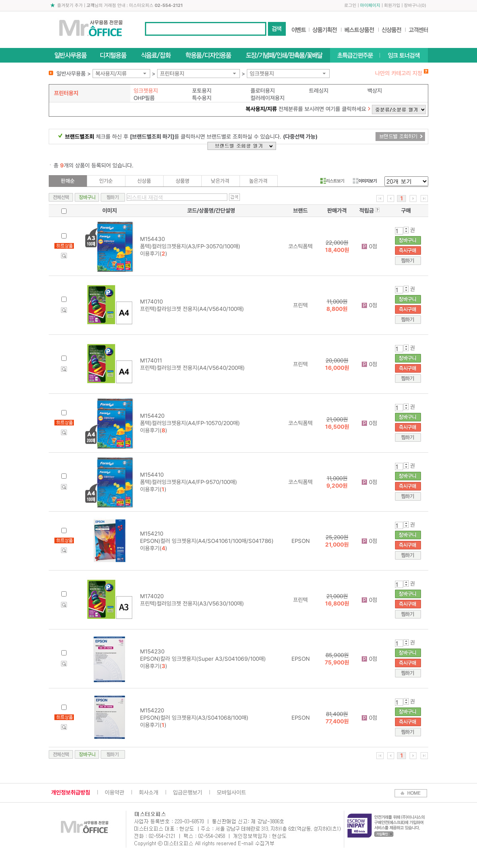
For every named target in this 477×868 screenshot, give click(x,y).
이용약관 (114, 792)
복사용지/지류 (111, 74)
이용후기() (154, 254)
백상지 (375, 91)
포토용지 (202, 91)
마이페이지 (370, 5)
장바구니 (412, 5)
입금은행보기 (188, 792)
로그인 (350, 5)
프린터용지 (172, 74)
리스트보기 (332, 181)
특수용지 (202, 98)
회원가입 (392, 5)
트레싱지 (319, 91)
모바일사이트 (231, 792)
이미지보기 (365, 181)
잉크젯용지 (262, 74)
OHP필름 (144, 98)
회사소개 (149, 792)
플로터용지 (263, 91)
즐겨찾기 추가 (70, 5)
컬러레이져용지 (268, 98)
